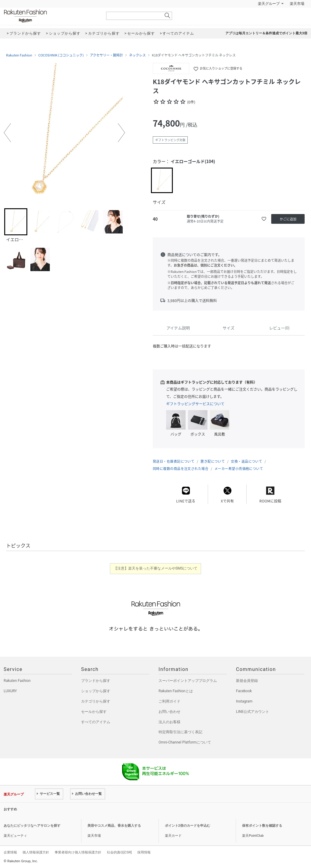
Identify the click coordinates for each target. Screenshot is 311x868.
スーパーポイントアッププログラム (188, 681)
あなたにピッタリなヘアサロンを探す (32, 826)
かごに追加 (288, 219)
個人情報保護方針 (36, 852)
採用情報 (144, 852)
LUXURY (10, 691)
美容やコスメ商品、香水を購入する (114, 826)
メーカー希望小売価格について (239, 469)
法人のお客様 (169, 722)
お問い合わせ (169, 712)
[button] (7, 133)
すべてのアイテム (96, 722)
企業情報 (10, 852)
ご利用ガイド (169, 701)
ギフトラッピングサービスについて (195, 404)
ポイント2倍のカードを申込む (188, 826)
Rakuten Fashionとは (176, 691)
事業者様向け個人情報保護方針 (78, 852)
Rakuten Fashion (51, 16)
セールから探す (94, 712)
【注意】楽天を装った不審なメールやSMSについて (156, 568)
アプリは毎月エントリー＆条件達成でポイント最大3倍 (266, 33)
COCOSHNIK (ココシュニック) (61, 55)
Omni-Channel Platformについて (185, 742)
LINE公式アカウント (253, 712)
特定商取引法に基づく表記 (180, 732)
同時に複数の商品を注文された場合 (181, 469)
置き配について (213, 461)
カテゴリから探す (96, 701)
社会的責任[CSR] (119, 852)
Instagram (244, 701)
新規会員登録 (247, 681)
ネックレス (137, 55)
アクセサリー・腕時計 (106, 55)
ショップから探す (96, 691)
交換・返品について (246, 461)
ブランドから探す (96, 681)
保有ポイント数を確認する (262, 826)
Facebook (244, 691)
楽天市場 (297, 4)
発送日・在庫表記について (174, 461)
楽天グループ (269, 4)
